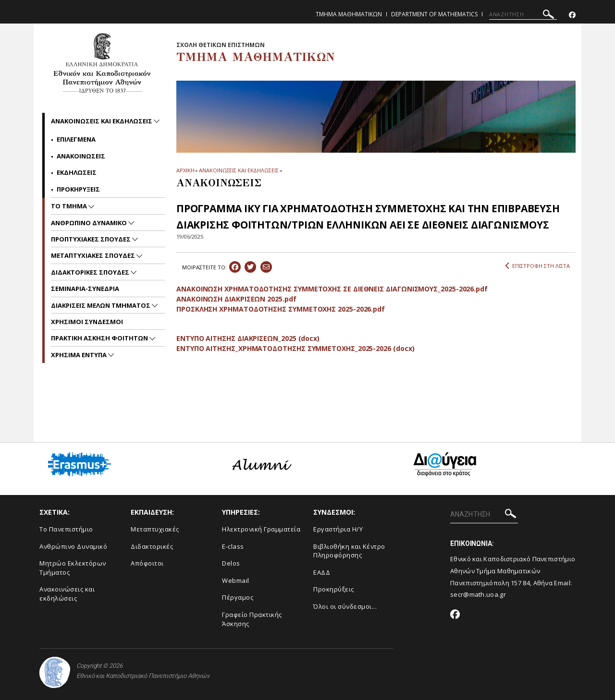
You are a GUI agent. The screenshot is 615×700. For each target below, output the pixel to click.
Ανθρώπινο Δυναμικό (73, 546)
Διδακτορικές (152, 546)
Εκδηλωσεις (77, 172)
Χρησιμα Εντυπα (80, 355)
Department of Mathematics (434, 14)
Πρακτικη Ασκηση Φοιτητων (100, 338)
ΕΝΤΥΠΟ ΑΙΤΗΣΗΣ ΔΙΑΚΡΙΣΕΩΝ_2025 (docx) (248, 338)
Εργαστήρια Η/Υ (338, 529)
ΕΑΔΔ (322, 572)
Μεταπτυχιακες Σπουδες (94, 255)
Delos (231, 563)
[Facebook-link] (572, 15)
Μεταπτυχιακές (155, 529)
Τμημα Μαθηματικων (349, 14)
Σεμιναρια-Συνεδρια (85, 289)
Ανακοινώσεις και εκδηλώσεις (67, 594)
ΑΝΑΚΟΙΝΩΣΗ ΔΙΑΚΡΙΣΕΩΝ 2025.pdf (236, 299)
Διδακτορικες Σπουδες (91, 272)
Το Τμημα (70, 206)
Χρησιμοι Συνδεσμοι (87, 322)
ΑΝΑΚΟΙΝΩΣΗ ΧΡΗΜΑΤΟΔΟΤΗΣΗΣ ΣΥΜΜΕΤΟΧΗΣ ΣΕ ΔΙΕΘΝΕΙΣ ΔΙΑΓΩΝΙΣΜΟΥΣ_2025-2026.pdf (332, 289)
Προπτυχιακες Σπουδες (92, 239)
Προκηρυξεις (78, 189)
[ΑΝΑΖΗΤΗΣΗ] (523, 14)
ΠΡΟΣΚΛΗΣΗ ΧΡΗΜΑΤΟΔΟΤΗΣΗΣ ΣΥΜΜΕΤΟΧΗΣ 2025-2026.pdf (281, 309)
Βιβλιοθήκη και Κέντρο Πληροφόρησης (349, 551)
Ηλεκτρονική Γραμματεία (261, 529)
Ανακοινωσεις (81, 156)
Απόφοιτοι (147, 563)
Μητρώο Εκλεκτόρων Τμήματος (73, 568)
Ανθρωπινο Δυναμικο (90, 223)
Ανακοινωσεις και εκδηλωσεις (102, 121)
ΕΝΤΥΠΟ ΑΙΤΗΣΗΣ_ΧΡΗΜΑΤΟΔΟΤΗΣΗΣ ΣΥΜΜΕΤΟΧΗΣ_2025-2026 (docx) (295, 348)
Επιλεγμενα (76, 139)
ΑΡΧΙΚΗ (185, 170)
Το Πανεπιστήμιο (66, 529)
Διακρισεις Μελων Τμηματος (101, 305)
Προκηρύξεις (334, 589)
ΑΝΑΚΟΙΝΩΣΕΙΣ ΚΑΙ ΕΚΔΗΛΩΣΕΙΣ (239, 170)
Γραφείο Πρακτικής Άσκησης (252, 619)
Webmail (236, 580)
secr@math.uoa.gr (478, 594)
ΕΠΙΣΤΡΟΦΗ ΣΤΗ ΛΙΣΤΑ (537, 266)
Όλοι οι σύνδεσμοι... (345, 606)
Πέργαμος (238, 597)
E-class (233, 546)
